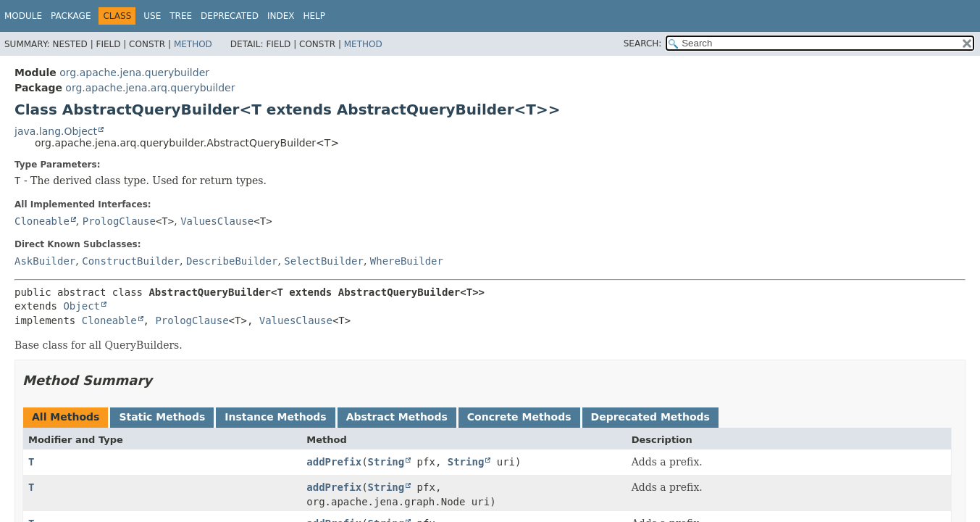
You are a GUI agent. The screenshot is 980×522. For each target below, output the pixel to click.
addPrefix (334, 462)
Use (152, 16)
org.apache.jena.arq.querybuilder (150, 88)
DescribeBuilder (232, 261)
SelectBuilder (324, 261)
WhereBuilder (407, 261)
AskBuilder (45, 261)
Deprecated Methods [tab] (650, 417)
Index (281, 16)
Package (71, 16)
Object (81, 306)
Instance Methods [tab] (275, 417)
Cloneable (42, 221)
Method (193, 44)
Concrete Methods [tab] (519, 417)
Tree (181, 16)
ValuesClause (217, 221)
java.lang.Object (56, 131)
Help (314, 16)
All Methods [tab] (66, 417)
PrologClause (119, 221)
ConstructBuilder (131, 261)
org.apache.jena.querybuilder (134, 72)
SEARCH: (643, 43)
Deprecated (230, 16)
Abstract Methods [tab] (397, 417)
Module (23, 16)
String (386, 462)
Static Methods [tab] (162, 417)
